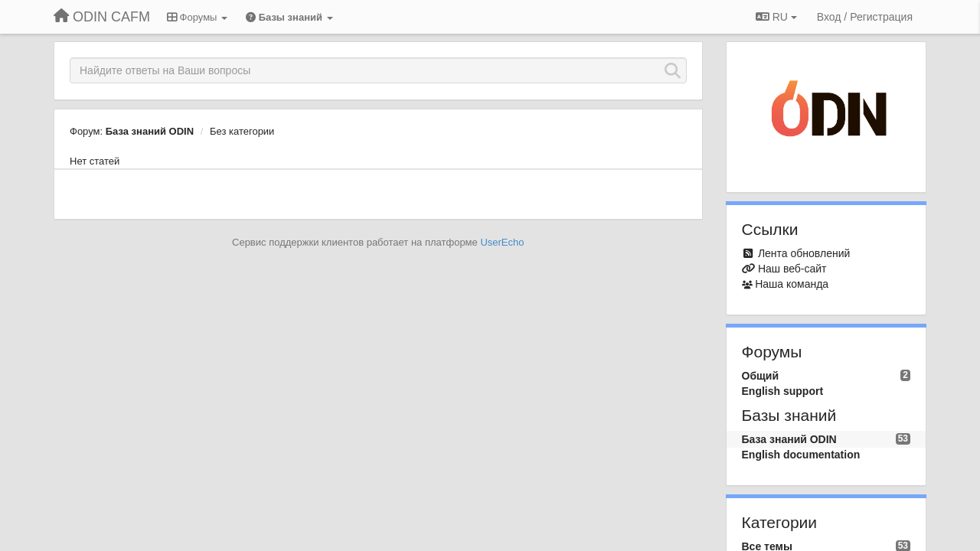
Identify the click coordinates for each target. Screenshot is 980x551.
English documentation (801, 455)
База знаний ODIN (150, 131)
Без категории (242, 131)
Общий (761, 376)
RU (776, 17)
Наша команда (792, 284)
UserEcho (502, 242)
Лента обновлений (804, 253)
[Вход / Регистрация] (865, 17)
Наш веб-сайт (792, 269)
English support (783, 391)
